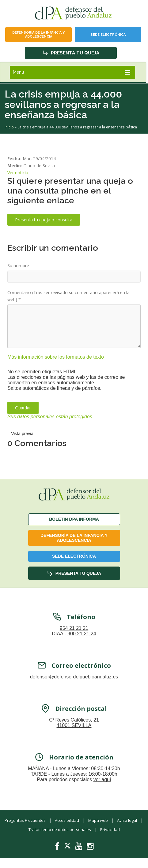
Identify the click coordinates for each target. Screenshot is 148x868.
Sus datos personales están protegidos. (50, 417)
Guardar (23, 408)
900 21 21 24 (82, 635)
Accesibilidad (67, 820)
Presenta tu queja (71, 53)
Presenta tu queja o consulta (44, 220)
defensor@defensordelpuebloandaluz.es (74, 678)
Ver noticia (18, 173)
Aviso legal (127, 820)
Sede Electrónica (108, 35)
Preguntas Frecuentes (25, 820)
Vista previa (22, 434)
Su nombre (18, 266)
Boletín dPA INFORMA (74, 519)
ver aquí (102, 780)
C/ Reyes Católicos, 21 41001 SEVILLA (74, 724)
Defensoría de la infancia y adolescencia (38, 35)
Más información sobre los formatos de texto (56, 357)
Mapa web (98, 820)
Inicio (9, 127)
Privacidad (110, 829)
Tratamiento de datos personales (60, 829)
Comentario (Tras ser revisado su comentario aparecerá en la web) (68, 296)
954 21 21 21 (74, 629)
